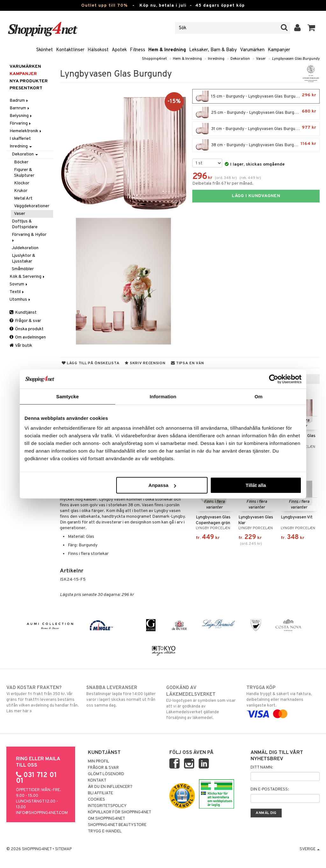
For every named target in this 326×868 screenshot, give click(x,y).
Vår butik (21, 346)
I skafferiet (20, 139)
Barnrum (20, 108)
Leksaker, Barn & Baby (213, 50)
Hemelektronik (26, 131)
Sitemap (63, 849)
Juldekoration (25, 248)
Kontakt (97, 781)
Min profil (99, 762)
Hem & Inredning (167, 50)
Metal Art (23, 198)
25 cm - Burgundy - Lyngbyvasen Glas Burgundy (256, 113)
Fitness (138, 50)
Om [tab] (258, 396)
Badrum (19, 101)
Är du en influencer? (110, 787)
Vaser (261, 59)
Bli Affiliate (100, 793)
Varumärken (252, 50)
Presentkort (26, 88)
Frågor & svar (25, 321)
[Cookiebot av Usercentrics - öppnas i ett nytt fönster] (274, 379)
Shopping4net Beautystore (117, 825)
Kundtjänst (23, 313)
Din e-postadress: (270, 789)
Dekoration (240, 59)
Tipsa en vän (188, 363)
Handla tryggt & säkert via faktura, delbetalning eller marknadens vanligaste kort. (283, 701)
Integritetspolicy (107, 806)
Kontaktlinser (70, 50)
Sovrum (19, 284)
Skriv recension (145, 363)
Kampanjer (279, 50)
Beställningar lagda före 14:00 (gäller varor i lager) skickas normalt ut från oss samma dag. (123, 696)
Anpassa (162, 485)
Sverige (310, 849)
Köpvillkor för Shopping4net (120, 812)
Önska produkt (27, 329)
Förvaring (21, 123)
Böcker (21, 162)
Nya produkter (29, 81)
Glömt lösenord (106, 774)
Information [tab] (163, 396)
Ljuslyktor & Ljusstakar (24, 259)
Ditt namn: (262, 768)
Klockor (22, 183)
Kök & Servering (28, 277)
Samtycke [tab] (68, 396)
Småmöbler (23, 269)
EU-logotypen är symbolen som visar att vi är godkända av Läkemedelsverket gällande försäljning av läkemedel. (203, 703)
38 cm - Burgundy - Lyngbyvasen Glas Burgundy (256, 145)
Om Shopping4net (106, 819)
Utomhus (20, 300)
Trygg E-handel (105, 831)
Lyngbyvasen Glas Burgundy (296, 59)
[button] (312, 28)
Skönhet (45, 50)
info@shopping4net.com (42, 813)
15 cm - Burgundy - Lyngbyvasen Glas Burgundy (256, 96)
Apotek (119, 50)
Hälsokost (98, 50)
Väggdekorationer (32, 206)
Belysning (21, 116)
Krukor (21, 191)
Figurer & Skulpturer (24, 173)
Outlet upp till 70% (104, 6)
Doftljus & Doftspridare (25, 224)
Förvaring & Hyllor (30, 237)
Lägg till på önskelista (91, 363)
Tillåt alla (256, 485)
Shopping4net (154, 59)
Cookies (96, 800)
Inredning (216, 59)
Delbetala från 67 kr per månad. (223, 184)
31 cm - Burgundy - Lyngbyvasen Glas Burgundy (256, 129)
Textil (17, 292)
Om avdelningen (28, 337)
